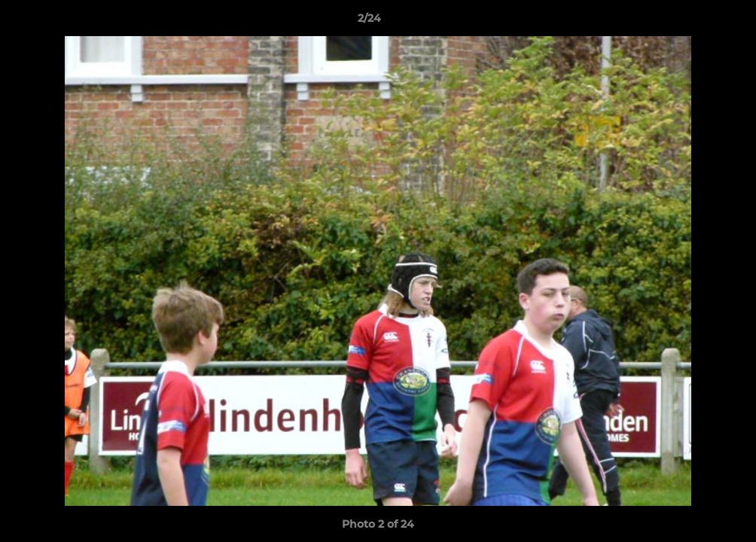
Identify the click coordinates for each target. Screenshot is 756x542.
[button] (693, 22)
